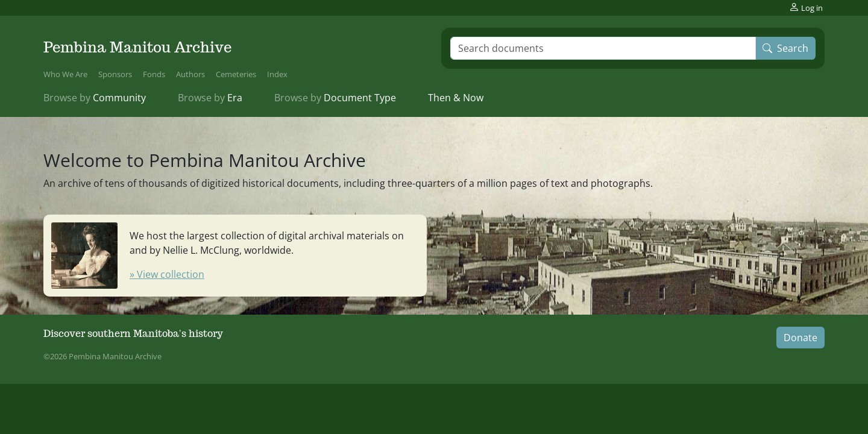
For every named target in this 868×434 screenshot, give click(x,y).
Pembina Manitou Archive (137, 47)
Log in (806, 8)
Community (95, 98)
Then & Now (456, 98)
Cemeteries (236, 74)
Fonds (154, 74)
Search (785, 48)
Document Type (335, 98)
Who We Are (65, 74)
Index (277, 74)
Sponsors (115, 74)
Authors (190, 74)
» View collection (167, 274)
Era (210, 98)
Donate (800, 338)
